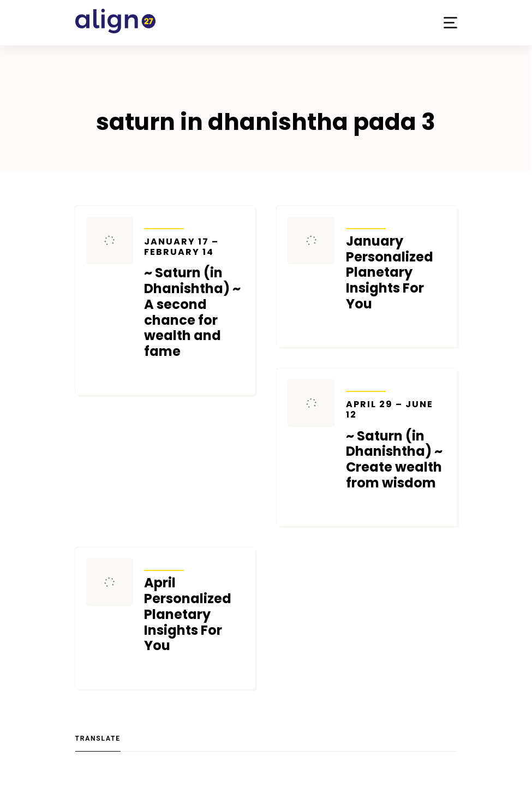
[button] (450, 23)
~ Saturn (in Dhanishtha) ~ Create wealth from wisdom (396, 445)
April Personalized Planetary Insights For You (188, 615)
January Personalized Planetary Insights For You (390, 273)
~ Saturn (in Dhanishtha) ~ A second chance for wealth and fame (194, 298)
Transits (164, 222)
